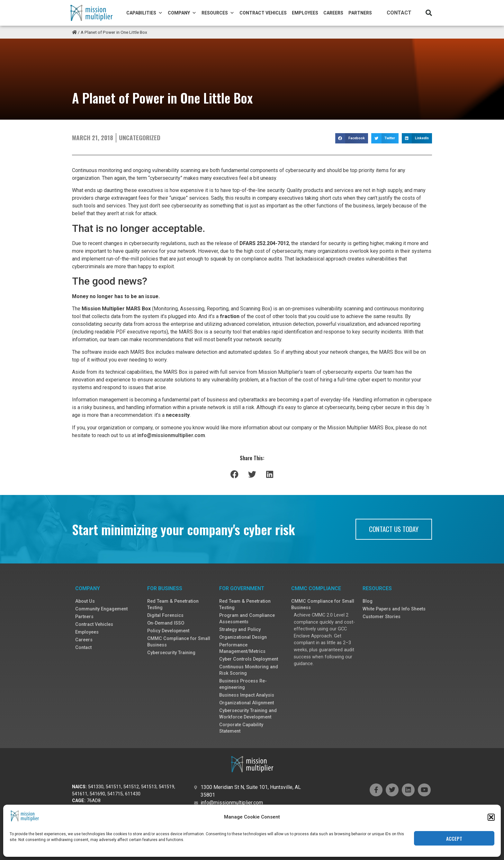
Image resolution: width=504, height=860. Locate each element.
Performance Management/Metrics (242, 648)
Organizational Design (243, 637)
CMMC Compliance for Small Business (179, 642)
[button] (429, 13)
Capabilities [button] (144, 13)
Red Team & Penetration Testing (173, 604)
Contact (399, 13)
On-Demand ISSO (166, 623)
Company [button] (182, 13)
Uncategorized (140, 137)
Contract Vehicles (263, 13)
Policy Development (168, 631)
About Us (85, 601)
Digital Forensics (165, 615)
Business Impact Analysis (247, 695)
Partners (360, 13)
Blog (368, 601)
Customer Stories (382, 617)
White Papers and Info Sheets (394, 609)
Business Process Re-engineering (243, 684)
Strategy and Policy (240, 630)
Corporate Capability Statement (241, 728)
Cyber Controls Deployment (249, 659)
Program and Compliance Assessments (247, 619)
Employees (305, 13)
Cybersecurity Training (171, 653)
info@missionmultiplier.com (171, 435)
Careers (333, 13)
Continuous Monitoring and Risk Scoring (249, 670)
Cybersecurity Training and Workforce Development (248, 714)
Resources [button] (218, 13)
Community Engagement (101, 609)
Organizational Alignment (247, 703)
